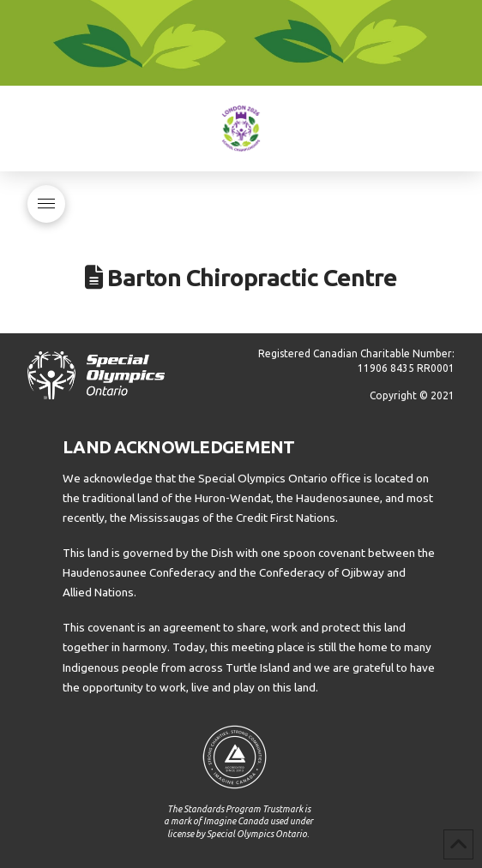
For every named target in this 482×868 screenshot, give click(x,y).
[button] (46, 204)
